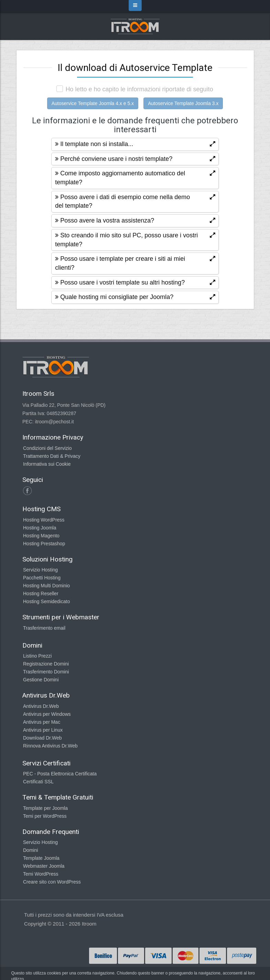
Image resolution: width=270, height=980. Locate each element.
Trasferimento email (44, 628)
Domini (31, 850)
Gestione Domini (41, 680)
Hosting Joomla (40, 528)
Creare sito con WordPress (52, 882)
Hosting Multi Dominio (46, 586)
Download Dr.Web (42, 738)
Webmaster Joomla (44, 866)
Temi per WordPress (45, 816)
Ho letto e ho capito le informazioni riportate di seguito (139, 89)
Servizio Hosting (40, 570)
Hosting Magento (41, 536)
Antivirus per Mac (42, 722)
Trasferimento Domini (46, 672)
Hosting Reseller (41, 594)
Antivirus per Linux (43, 730)
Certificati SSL (38, 782)
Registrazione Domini (46, 664)
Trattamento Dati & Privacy (52, 456)
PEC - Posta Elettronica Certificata (60, 774)
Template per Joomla (45, 808)
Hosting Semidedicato (46, 601)
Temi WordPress (41, 874)
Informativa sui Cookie (47, 464)
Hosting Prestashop (44, 544)
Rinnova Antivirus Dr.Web (50, 746)
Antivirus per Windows (47, 714)
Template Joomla (41, 858)
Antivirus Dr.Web (41, 706)
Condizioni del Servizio (47, 448)
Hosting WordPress (44, 520)
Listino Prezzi (37, 656)
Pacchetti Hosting (42, 578)
